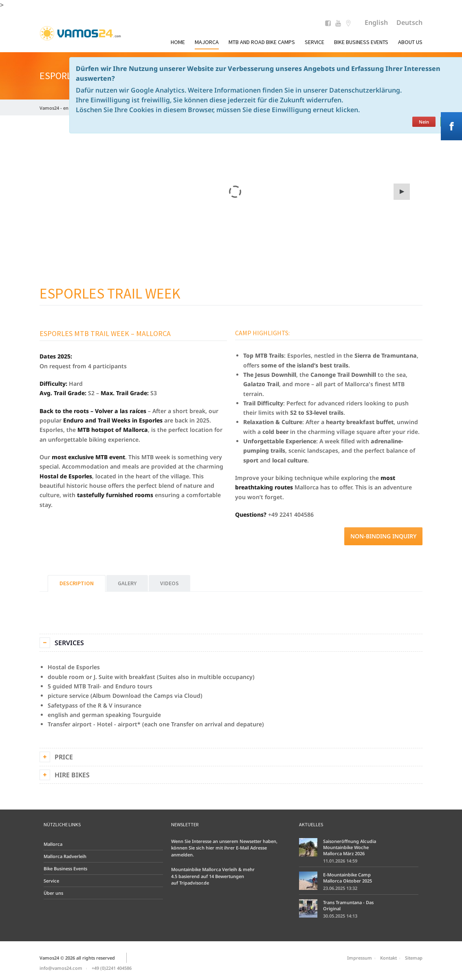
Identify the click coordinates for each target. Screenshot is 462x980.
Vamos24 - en (54, 108)
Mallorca (53, 844)
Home (178, 42)
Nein (424, 122)
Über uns (53, 893)
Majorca (207, 42)
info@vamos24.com (61, 968)
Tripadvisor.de (194, 883)
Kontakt (388, 958)
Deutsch (409, 22)
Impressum (360, 958)
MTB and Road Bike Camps (262, 42)
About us (410, 42)
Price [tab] (64, 757)
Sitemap (414, 958)
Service (315, 42)
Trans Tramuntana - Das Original (348, 905)
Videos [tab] (169, 583)
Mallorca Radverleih (65, 856)
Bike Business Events (361, 42)
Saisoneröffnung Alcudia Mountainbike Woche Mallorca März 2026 (350, 847)
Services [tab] (69, 643)
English (376, 22)
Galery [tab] (127, 583)
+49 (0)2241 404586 (112, 968)
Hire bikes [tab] (72, 775)
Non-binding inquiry (383, 536)
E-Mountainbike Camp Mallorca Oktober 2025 (348, 878)
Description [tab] (77, 583)
